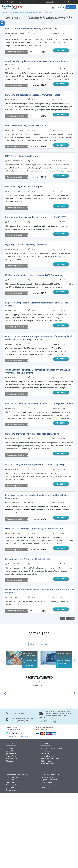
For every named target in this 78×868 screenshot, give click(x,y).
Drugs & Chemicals (48, 756)
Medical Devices (46, 753)
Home (5, 12)
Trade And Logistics (48, 777)
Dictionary (10, 761)
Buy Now (28, 665)
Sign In (60, 7)
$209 (43, 85)
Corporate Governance (49, 779)
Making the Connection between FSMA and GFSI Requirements (35, 275)
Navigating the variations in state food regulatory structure (33, 434)
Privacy (27, 736)
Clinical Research (12, 790)
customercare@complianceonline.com (59, 711)
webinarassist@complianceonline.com (59, 713)
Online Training (13, 12)
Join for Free (71, 7)
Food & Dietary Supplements (29, 12)
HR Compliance (46, 761)
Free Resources (12, 758)
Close (69, 2)
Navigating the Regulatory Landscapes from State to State (33, 95)
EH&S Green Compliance (50, 784)
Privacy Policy (11, 756)
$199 (43, 52)
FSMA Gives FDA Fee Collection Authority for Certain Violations (34, 529)
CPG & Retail (11, 779)
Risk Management (47, 782)
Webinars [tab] (34, 644)
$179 (43, 177)
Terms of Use (11, 753)
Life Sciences (45, 750)
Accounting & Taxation (14, 784)
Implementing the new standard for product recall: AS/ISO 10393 (36, 217)
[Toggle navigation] (28, 7)
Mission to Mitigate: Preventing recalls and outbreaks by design (35, 464)
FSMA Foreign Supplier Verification (21, 156)
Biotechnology (11, 787)
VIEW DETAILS (61, 50)
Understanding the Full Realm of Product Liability (28, 559)
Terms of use (19, 736)
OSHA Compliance (47, 763)
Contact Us (10, 750)
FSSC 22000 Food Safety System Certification (26, 125)
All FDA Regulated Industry (50, 774)
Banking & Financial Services (51, 748)
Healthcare (10, 782)
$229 (43, 293)
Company (10, 748)
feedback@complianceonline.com (57, 715)
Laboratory (45, 787)
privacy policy (50, 2)
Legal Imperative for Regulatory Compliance (26, 245)
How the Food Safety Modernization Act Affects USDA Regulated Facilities (39, 403)
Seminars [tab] (44, 644)
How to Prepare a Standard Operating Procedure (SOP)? (31, 28)
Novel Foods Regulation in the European (24, 187)
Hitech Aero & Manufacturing (17, 774)
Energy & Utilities (12, 777)
